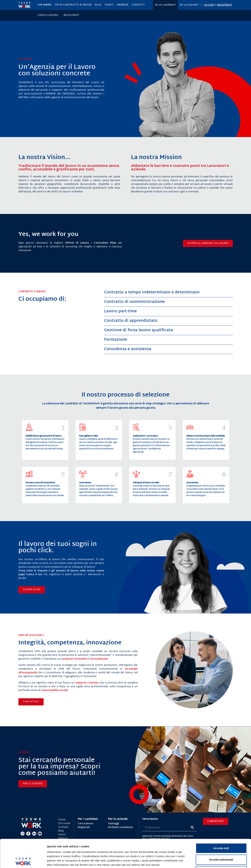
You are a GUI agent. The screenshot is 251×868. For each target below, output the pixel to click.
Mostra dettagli (188, 861)
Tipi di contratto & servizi (73, 5)
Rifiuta (221, 845)
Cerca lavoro (48, 15)
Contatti (138, 5)
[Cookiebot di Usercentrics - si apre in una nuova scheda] (23, 861)
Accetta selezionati (221, 833)
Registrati (71, 15)
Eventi (109, 5)
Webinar (123, 5)
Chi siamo (45, 5)
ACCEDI (209, 5)
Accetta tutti (221, 822)
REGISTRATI (225, 5)
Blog (98, 5)
